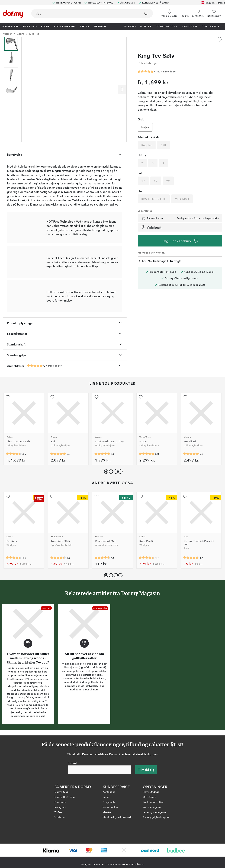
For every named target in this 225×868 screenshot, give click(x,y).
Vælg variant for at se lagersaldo (198, 213)
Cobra (20, 34)
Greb (141, 114)
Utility (142, 149)
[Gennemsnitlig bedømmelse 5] (58, 487)
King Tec (34, 34)
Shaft (141, 185)
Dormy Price (210, 26)
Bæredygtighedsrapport (157, 844)
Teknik (85, 26)
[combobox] (92, 13)
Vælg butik (151, 222)
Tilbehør (100, 26)
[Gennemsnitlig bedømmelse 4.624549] (14, 590)
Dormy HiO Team (65, 824)
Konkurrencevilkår (153, 829)
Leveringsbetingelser (155, 839)
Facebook (60, 829)
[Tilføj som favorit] (219, 40)
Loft (140, 167)
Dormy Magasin (167, 26)
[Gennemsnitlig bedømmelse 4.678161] (147, 590)
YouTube (60, 844)
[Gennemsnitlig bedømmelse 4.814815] (35, 398)
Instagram (60, 834)
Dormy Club (62, 819)
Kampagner (190, 26)
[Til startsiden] (13, 14)
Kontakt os (109, 819)
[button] (185, 12)
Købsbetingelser (152, 834)
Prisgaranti (109, 829)
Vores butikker (111, 834)
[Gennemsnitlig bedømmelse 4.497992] (58, 590)
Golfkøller (10, 26)
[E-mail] (99, 797)
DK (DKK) (213, 3)
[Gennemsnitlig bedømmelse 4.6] (14, 487)
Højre (145, 121)
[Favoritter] (198, 13)
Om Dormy (149, 824)
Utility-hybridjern (148, 57)
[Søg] (146, 13)
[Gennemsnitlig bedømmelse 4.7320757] (191, 590)
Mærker (146, 26)
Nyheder (130, 26)
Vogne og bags (65, 26)
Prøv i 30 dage (151, 819)
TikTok (58, 839)
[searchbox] (84, 13)
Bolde (45, 26)
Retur (106, 824)
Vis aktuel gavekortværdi (117, 844)
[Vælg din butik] (169, 12)
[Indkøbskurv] (214, 13)
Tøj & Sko (30, 26)
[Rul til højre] (122, 89)
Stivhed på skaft (148, 132)
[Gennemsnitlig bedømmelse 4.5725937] (102, 590)
